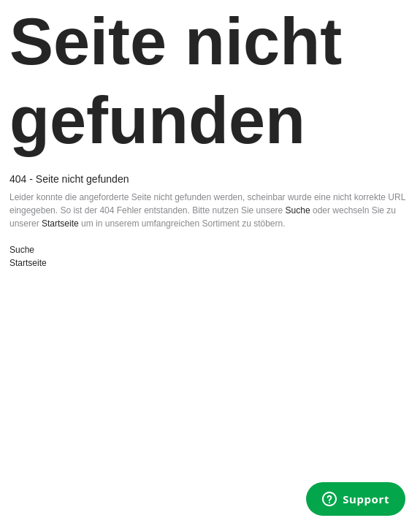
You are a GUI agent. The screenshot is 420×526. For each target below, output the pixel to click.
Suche (298, 210)
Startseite (60, 224)
